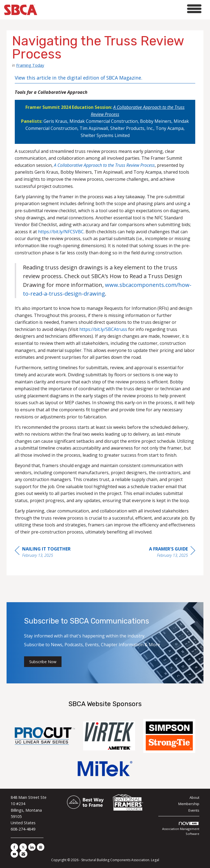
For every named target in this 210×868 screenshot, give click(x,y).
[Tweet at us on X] (23, 847)
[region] (172, 553)
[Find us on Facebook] (14, 847)
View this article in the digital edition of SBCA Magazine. (78, 78)
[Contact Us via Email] (23, 854)
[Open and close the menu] (121, 9)
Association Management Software (181, 829)
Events (194, 810)
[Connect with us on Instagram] (41, 847)
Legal (155, 860)
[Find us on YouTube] (14, 854)
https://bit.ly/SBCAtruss (103, 329)
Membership (189, 804)
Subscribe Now (43, 662)
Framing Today (30, 65)
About (194, 797)
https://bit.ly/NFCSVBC (61, 232)
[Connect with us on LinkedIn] (32, 847)
